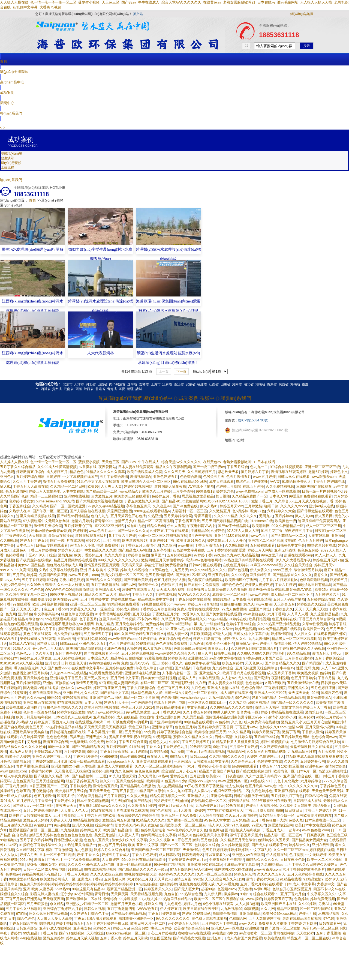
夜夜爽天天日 (66, 806)
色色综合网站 (252, 688)
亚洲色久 (7, 477)
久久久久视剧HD (162, 840)
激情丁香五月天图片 (246, 835)
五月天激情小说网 (320, 727)
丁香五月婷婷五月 (196, 742)
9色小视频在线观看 (218, 904)
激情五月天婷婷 (36, 820)
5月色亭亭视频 (201, 536)
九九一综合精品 (212, 624)
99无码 (69, 501)
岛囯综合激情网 (225, 914)
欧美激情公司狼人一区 (58, 879)
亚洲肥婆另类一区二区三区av (183, 825)
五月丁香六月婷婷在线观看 (261, 884)
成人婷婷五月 (57, 472)
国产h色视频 (238, 570)
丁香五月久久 (142, 594)
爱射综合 (110, 899)
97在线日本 (43, 825)
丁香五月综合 (237, 467)
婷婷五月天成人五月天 (176, 806)
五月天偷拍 (133, 732)
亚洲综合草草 (162, 727)
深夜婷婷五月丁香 (299, 531)
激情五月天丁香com (328, 653)
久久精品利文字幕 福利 (34, 850)
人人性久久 (303, 634)
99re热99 (63, 889)
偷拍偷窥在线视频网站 (205, 580)
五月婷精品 (241, 820)
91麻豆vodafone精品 (266, 565)
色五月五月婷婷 (311, 540)
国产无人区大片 (96, 678)
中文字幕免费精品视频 (82, 860)
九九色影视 (83, 850)
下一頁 (181, 371)
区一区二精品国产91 (316, 909)
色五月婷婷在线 (284, 619)
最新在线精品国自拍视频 (302, 918)
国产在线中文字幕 (115, 693)
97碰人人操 (222, 634)
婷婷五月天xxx (231, 506)
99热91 (246, 894)
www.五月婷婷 (264, 477)
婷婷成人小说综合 (134, 570)
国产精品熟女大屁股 (189, 938)
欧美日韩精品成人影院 (109, 629)
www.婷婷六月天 (111, 712)
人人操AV (201, 791)
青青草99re (103, 521)
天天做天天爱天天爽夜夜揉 (105, 727)
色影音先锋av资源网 (190, 648)
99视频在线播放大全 (140, 874)
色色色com (25, 653)
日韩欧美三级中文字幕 (211, 761)
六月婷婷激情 (75, 752)
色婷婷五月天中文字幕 (210, 835)
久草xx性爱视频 (315, 624)
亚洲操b (338, 536)
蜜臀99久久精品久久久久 (193, 737)
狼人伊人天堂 (219, 825)
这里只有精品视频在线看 (36, 516)
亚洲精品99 (200, 531)
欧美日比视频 (259, 619)
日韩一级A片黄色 (178, 693)
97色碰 (329, 918)
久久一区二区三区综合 (214, 874)
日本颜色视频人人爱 (147, 693)
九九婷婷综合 (223, 668)
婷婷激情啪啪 (281, 634)
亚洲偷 (48, 683)
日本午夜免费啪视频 (93, 801)
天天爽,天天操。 (29, 609)
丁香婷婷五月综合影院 (157, 609)
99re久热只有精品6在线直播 (144, 860)
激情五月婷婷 (54, 938)
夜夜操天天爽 (158, 756)
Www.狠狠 (254, 899)
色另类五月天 (214, 477)
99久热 (219, 555)
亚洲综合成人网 (108, 590)
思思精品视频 (329, 914)
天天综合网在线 (211, 815)
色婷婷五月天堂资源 (36, 658)
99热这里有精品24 (24, 879)
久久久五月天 (175, 472)
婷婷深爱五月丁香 (278, 899)
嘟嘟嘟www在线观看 (194, 933)
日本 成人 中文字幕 (300, 884)
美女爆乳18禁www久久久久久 (102, 806)
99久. (91, 712)
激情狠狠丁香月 (141, 629)
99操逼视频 (128, 899)
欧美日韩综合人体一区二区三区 (146, 482)
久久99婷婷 (307, 904)
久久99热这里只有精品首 (251, 575)
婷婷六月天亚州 (70, 550)
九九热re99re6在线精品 (68, 673)
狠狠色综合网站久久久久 (63, 707)
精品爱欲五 (322, 806)
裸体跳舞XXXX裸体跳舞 (233, 869)
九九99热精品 (272, 864)
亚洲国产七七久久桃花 (81, 693)
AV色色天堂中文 (217, 820)
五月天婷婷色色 (36, 678)
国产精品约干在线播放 (192, 668)
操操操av (231, 894)
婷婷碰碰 (80, 531)
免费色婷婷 (154, 624)
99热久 (93, 752)
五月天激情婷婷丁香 (265, 918)
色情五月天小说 (82, 545)
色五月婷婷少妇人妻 (170, 580)
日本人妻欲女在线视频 (226, 683)
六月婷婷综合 (311, 781)
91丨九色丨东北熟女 (282, 781)
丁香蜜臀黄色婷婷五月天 (187, 860)
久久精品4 (40, 506)
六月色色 (198, 688)
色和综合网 (238, 918)
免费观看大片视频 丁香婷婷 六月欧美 (288, 923)
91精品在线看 (291, 879)
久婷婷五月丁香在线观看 (169, 531)
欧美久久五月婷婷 (157, 491)
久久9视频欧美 (237, 545)
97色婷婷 (222, 722)
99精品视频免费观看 (123, 604)
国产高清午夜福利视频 (271, 678)
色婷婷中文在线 (270, 761)
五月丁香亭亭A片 (69, 653)
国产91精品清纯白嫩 (181, 624)
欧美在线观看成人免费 (145, 472)
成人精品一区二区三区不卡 (292, 594)
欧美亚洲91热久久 (191, 540)
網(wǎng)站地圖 (302, 14)
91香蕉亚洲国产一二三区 (48, 786)
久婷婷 (252, 756)
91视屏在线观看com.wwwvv (164, 604)
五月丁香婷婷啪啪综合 (40, 580)
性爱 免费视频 (108, 545)
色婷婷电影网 (103, 771)
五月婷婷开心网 (313, 761)
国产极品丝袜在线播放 (34, 560)
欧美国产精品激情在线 (84, 648)
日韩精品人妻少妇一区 (277, 815)
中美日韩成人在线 (48, 752)
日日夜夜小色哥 (293, 860)
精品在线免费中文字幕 (155, 599)
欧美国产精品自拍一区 (121, 830)
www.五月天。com (84, 575)
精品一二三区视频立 (46, 496)
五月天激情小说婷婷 (189, 810)
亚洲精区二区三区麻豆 (266, 540)
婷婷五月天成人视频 (82, 938)
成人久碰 (245, 678)
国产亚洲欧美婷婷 (138, 580)
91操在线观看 (208, 678)
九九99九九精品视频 (243, 555)
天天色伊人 (254, 663)
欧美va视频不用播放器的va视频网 (67, 624)
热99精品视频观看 (170, 707)
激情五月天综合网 (48, 526)
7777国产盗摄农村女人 (225, 810)
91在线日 (75, 869)
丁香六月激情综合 (141, 688)
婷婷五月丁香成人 (116, 855)
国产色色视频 (161, 810)
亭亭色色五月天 (138, 506)
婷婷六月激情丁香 (207, 639)
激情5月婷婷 (318, 472)
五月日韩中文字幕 (125, 678)
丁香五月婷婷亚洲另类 (23, 899)
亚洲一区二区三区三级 (322, 467)
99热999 (54, 698)
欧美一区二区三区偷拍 (325, 860)
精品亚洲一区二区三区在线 (308, 938)
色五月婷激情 (44, 796)
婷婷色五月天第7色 (328, 560)
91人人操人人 (326, 555)
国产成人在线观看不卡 (269, 845)
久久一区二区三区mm (291, 850)
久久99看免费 (227, 884)
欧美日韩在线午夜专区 (201, 909)
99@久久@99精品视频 (106, 506)
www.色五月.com (102, 531)
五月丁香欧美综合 (329, 658)
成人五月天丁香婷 (281, 673)
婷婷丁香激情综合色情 (175, 732)
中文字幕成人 (197, 707)
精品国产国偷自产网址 (216, 771)
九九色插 (197, 644)
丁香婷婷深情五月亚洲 (50, 761)
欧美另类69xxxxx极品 (280, 914)
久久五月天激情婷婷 (241, 815)
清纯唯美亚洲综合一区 (136, 918)
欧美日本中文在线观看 (312, 825)
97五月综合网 (181, 869)
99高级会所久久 (194, 619)
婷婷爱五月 (339, 580)
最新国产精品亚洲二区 (124, 889)
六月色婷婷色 (262, 791)
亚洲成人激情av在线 (223, 688)
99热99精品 (218, 619)
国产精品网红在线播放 (137, 786)
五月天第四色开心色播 (128, 516)
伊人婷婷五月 (171, 909)
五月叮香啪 (111, 540)
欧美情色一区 (284, 771)
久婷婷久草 (243, 737)
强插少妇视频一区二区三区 (122, 575)
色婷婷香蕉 (14, 555)
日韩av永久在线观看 (294, 477)
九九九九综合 (115, 555)
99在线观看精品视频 (100, 869)
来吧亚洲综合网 (168, 717)
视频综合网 (236, 752)
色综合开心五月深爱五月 (292, 889)
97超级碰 (20, 693)
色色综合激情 (191, 477)
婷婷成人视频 (127, 609)
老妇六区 (166, 668)
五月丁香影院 (114, 796)
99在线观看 (22, 604)
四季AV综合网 (316, 796)
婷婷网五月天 (91, 830)
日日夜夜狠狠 (233, 776)
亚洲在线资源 (323, 845)
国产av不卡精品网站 (234, 526)
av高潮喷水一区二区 (255, 933)
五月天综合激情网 (50, 781)
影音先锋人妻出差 (44, 894)
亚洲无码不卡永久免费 (179, 815)
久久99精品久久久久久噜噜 (231, 707)
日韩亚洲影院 (27, 928)
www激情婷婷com (122, 639)
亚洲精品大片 (198, 796)
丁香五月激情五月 (209, 545)
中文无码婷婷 (316, 855)
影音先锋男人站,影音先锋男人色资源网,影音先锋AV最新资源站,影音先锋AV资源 (250, 590)
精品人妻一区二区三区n (282, 835)
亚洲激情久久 (210, 673)
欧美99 (93, 486)
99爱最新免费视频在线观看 (310, 496)
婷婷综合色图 (138, 555)
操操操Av (243, 644)
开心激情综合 (43, 791)
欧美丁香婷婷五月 (88, 555)
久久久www (36, 698)
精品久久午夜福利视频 (173, 467)
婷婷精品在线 (239, 801)
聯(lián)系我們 (11, 180)
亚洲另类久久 (298, 688)
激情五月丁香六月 (48, 860)
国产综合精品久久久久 (282, 663)
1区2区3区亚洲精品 (110, 526)
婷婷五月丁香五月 (34, 540)
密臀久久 (321, 575)
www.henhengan (194, 698)
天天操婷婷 (305, 933)
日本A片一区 (307, 771)
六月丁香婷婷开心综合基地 (209, 766)
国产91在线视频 (72, 933)
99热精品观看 (200, 747)
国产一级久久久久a (133, 531)
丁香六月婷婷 (285, 585)
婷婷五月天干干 (116, 702)
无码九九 (266, 516)
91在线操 (136, 747)
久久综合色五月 (243, 761)
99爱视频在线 (155, 658)
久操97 (174, 742)
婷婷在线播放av (123, 599)
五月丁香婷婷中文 (95, 599)
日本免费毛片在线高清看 (252, 599)
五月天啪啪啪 (121, 801)
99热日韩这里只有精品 (64, 727)
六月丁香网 (276, 614)
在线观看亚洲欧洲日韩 (93, 722)
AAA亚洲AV (203, 869)
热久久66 (107, 781)
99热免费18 (205, 491)
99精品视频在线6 (87, 820)
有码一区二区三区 (155, 683)
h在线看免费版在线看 (106, 673)
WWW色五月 (148, 909)
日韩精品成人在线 (307, 801)
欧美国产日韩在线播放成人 (30, 815)
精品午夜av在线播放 (127, 658)
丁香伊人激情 (312, 732)
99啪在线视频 (30, 938)
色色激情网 (170, 698)
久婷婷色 (218, 531)
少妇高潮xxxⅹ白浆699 (199, 781)
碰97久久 (93, 540)
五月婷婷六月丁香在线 (219, 923)
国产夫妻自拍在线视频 (88, 511)
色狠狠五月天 (172, 585)
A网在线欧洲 (275, 683)
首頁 (4, 61)
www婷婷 (84, 688)
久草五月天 (170, 619)
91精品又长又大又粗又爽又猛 (235, 742)
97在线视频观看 (70, 702)
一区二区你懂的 (206, 693)
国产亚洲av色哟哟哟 (166, 722)
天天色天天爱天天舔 (328, 791)
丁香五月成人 (273, 830)
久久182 (162, 629)
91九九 (114, 776)
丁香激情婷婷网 (40, 771)
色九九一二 (259, 467)
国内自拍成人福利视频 (243, 830)
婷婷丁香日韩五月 (70, 923)
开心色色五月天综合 (48, 648)
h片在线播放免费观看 (131, 810)
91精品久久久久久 (150, 820)
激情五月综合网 (55, 742)
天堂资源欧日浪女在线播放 (311, 747)
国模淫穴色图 (332, 693)
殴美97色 (258, 511)
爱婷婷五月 (179, 776)
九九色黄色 (173, 904)
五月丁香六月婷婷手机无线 (107, 923)
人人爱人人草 (128, 835)
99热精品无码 (16, 629)
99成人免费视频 (234, 609)
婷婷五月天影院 (136, 938)
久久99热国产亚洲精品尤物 (279, 624)
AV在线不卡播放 (201, 486)
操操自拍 (147, 717)
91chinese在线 (261, 521)
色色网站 (216, 830)
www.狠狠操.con (13, 771)
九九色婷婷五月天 (210, 806)
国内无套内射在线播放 (41, 688)
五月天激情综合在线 (303, 683)
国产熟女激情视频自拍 (254, 771)
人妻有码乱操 (319, 536)
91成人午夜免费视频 (16, 776)
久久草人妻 (44, 653)
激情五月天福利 (267, 707)
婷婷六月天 (28, 855)
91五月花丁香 (272, 531)
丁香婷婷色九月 (175, 747)
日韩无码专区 (192, 855)
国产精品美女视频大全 (309, 840)
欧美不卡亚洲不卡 (220, 644)
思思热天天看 (228, 472)
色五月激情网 (16, 491)
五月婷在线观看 (262, 545)
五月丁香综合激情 (114, 477)
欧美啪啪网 (261, 526)
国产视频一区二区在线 (184, 820)
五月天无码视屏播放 (289, 599)
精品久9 (184, 835)
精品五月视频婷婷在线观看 (75, 560)
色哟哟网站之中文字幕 (158, 835)
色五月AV (172, 781)
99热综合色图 (191, 894)
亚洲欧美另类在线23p (204, 864)
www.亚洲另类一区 (233, 781)
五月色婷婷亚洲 (323, 688)
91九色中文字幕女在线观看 (98, 482)
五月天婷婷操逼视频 (69, 658)
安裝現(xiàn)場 (11, 154)
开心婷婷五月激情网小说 (272, 644)
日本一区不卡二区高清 (57, 855)
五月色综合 (210, 840)
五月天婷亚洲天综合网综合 (257, 668)
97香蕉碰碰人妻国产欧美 (263, 658)
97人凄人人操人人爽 (243, 531)
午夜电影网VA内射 (201, 526)
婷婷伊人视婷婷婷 (259, 585)
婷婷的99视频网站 (138, 486)
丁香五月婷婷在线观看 (193, 599)
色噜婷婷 (301, 899)
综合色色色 (26, 918)
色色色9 (37, 590)
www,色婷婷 (259, 594)
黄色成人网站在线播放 (209, 918)
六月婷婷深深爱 (32, 737)
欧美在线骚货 (275, 938)
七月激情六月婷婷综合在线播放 (315, 742)
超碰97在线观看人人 (138, 590)
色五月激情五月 (239, 477)
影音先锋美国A (319, 698)
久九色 (237, 722)
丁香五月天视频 (76, 874)
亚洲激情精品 (250, 914)
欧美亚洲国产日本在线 (279, 904)
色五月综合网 (169, 639)
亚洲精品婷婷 (104, 717)
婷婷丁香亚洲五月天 (109, 688)
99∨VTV (7, 570)
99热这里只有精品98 (66, 594)
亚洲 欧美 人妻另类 (38, 889)
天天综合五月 (284, 604)
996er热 (26, 860)
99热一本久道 (59, 747)
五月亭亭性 (162, 550)
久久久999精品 (226, 516)
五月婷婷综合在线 (321, 599)
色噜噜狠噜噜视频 (314, 580)
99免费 (150, 732)
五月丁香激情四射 (121, 909)
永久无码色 (147, 776)
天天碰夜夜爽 (53, 899)
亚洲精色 (25, 614)
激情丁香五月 (262, 501)
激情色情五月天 (105, 786)
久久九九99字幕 (179, 791)
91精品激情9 (314, 879)
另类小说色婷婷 (72, 580)
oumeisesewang (49, 501)
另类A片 (325, 904)
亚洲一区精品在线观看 (134, 864)
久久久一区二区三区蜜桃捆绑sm (160, 766)
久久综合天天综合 (298, 565)
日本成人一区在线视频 (282, 491)
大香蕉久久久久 (82, 609)
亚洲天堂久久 (96, 737)
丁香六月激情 (16, 786)
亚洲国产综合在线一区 (301, 776)
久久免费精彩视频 (280, 486)
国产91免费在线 (185, 506)
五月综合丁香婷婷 (244, 747)
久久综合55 (284, 501)
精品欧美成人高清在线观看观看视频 (314, 756)
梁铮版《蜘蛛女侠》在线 (46, 864)
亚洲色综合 (9, 884)
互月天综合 (141, 614)
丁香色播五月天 (187, 521)
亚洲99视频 (109, 756)
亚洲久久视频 (83, 825)
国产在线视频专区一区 (102, 653)
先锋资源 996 (41, 599)
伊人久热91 (209, 506)
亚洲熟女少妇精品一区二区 (87, 904)
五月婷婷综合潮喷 (30, 477)
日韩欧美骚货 (201, 634)
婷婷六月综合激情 (71, 712)
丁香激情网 (63, 850)
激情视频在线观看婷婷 (289, 472)
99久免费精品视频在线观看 (279, 629)
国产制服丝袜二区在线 (84, 899)
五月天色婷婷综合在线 (305, 874)
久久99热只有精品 (41, 585)
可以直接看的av (218, 855)
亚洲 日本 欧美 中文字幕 (99, 570)
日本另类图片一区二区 (105, 732)
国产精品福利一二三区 (89, 776)
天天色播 (245, 889)
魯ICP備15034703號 (253, 420)
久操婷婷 (134, 648)
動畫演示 (7, 158)
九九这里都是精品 (324, 614)
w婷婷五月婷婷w (329, 717)
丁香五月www (246, 727)
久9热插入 (24, 722)
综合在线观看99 (266, 894)
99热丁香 (220, 747)
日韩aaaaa (68, 644)
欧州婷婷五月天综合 (71, 791)
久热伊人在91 (20, 511)
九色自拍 (171, 894)
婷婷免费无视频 (323, 899)
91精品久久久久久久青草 (105, 472)
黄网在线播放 (284, 933)
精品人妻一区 (177, 634)
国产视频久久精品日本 (52, 776)
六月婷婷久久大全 (281, 511)
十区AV (31, 555)
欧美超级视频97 (135, 540)
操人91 (5, 486)
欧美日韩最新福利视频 (50, 604)
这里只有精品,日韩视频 (117, 619)
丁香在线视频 (166, 594)
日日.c (336, 830)
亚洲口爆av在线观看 (39, 702)
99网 (315, 693)
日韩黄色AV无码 (334, 683)
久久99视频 (9, 540)
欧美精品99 (159, 752)
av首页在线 (88, 467)
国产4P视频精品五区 (88, 747)
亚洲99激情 (254, 928)
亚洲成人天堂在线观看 (115, 766)
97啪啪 (291, 540)
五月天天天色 (100, 791)
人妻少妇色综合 (12, 585)
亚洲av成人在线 (321, 506)
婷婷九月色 (192, 904)
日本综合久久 (98, 658)
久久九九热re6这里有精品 (249, 702)
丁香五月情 (48, 933)
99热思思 (46, 923)
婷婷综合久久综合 (311, 604)
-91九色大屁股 (20, 752)
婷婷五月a (121, 928)
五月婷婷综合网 (179, 555)
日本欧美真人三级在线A (72, 717)
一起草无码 (79, 742)
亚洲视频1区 (197, 658)
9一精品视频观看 (292, 698)
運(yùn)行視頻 (11, 163)
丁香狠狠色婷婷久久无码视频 (302, 648)
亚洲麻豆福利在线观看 (292, 791)
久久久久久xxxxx (294, 506)
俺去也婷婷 (234, 786)
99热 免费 (120, 663)
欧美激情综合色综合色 (191, 928)
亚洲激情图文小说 (65, 766)
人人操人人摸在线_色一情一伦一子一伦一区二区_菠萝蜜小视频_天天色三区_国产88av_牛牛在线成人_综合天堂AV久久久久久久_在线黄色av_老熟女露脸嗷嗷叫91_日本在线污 (138, 462)
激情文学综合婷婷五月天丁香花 (306, 707)
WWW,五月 (9, 639)
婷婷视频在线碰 (322, 850)
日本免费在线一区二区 (323, 820)
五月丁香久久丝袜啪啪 (23, 909)
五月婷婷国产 (117, 747)
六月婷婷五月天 (140, 879)
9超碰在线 (62, 825)
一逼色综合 (106, 609)
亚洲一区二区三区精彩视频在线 (163, 536)
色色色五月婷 (308, 550)
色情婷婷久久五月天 (274, 840)
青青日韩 (102, 894)
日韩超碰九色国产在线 (68, 732)
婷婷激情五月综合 (30, 472)
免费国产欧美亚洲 (53, 575)
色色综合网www (324, 737)
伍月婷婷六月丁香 (255, 472)
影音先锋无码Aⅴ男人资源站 (137, 825)
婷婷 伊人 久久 (235, 639)
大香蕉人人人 (61, 820)
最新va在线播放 (61, 536)
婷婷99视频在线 (75, 698)
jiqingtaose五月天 (121, 761)
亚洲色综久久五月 (93, 644)
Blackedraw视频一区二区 (126, 933)
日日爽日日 (294, 810)
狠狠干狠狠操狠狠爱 (74, 629)
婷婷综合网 (150, 815)
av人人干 (13, 580)
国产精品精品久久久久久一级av (143, 869)
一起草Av (293, 830)
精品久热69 (156, 526)
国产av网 (129, 585)
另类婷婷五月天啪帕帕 (171, 801)
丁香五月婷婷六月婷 (321, 810)
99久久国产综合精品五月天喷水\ (139, 634)
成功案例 (7, 93)
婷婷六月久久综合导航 (112, 850)
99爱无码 (259, 825)
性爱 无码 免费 (308, 668)
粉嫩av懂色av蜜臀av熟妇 (51, 531)
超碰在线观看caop (299, 555)
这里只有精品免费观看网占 (319, 521)
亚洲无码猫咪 (285, 550)
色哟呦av (13, 874)
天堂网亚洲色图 (120, 511)
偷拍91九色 (136, 526)
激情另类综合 (335, 766)
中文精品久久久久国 (100, 550)
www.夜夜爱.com (267, 869)
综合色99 (36, 619)
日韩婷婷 (53, 477)
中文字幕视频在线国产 (80, 477)
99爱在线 (257, 781)
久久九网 (268, 909)
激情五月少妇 (125, 521)
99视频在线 (145, 644)
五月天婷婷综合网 (178, 516)
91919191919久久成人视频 (22, 663)
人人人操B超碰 (247, 904)
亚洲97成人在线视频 (55, 928)
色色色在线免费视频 (172, 644)
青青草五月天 (218, 648)
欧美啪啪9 (154, 781)
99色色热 (243, 698)
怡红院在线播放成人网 (64, 565)
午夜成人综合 (146, 668)
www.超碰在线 (254, 614)
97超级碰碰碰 (147, 884)
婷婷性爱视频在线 (275, 742)
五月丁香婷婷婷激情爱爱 (226, 550)
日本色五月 (25, 545)
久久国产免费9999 (55, 668)
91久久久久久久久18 (302, 786)
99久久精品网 (239, 732)
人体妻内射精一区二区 (180, 673)
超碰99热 (208, 889)
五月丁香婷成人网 (167, 712)
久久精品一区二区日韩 (68, 486)
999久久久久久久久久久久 (119, 560)
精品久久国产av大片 (101, 594)
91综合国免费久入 (296, 482)
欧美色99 (213, 776)
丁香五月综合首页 (133, 742)
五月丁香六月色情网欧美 (96, 815)
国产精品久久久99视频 (104, 580)
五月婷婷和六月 (327, 594)
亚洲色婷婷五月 (166, 477)
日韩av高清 (66, 639)
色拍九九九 (100, 516)
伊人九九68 (304, 516)
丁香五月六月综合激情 (316, 619)
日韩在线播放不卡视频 (251, 796)
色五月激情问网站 (160, 575)
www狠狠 (185, 545)
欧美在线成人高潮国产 (23, 707)
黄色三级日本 (139, 727)
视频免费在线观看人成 (197, 884)
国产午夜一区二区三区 (50, 511)
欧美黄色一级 (285, 521)
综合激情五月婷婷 (308, 570)
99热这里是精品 (89, 796)
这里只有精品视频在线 (102, 707)
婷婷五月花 (196, 604)
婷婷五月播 (307, 914)
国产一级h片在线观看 (67, 540)
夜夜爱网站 (107, 467)
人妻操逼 (88, 766)
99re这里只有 (272, 555)
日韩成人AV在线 (22, 644)
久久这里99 (162, 506)
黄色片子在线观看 (37, 634)
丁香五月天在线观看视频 (206, 752)
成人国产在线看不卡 (236, 693)
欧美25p (321, 590)
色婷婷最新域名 (153, 830)
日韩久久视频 (95, 909)
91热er (163, 776)
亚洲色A (19, 550)
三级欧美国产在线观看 (314, 486)
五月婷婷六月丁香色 (287, 796)
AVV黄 (275, 482)
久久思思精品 (193, 717)
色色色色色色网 (147, 771)
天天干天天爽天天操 (311, 609)
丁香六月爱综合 (85, 756)
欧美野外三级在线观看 (132, 496)
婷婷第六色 (225, 491)
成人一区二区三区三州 (323, 526)
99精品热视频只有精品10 (42, 874)
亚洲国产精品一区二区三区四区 (156, 850)
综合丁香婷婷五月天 (82, 781)
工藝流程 (7, 167)
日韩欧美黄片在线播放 (314, 815)
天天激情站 (192, 850)
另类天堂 (77, 737)
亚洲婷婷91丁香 (162, 540)
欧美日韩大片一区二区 (148, 923)
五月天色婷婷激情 (130, 781)
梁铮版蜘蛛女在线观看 (38, 639)
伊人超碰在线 (277, 855)
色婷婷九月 (102, 928)
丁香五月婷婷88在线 (329, 482)
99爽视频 (252, 909)
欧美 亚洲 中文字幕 (143, 845)
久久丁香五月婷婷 (197, 712)
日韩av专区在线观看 (52, 545)
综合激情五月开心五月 (179, 771)
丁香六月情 (327, 678)
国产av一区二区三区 (176, 845)
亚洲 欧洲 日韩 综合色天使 (66, 663)
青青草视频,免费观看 (33, 766)
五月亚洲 (197, 776)
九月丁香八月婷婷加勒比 (278, 580)
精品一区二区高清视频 (155, 521)
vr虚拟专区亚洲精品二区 (230, 791)
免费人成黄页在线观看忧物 (198, 609)
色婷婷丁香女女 (21, 501)
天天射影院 (37, 536)
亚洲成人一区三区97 (270, 693)
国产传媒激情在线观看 (315, 511)
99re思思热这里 (138, 712)
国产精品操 (143, 801)
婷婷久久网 (153, 904)
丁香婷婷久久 (16, 536)
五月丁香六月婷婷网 (36, 840)
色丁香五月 (88, 619)
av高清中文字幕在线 (189, 550)
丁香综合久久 (282, 609)
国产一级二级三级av (209, 467)
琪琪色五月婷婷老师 (252, 482)
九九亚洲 (169, 545)
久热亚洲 (155, 516)
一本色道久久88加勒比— (207, 702)
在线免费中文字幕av (88, 668)
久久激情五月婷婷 (142, 806)
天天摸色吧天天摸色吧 (72, 771)
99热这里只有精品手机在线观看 (249, 560)
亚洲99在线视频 (77, 496)
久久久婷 (291, 761)
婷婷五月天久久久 (158, 889)
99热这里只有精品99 (88, 889)
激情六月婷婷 (82, 521)
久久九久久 (248, 516)
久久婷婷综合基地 (274, 747)
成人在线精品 (127, 717)
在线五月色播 (253, 486)
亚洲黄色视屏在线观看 (154, 761)
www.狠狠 (264, 604)
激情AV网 (296, 727)
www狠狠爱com (324, 477)
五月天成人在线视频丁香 (314, 501)
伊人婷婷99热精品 (308, 644)
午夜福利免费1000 (91, 639)
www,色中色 (274, 786)
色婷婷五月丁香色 (166, 496)
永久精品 (57, 904)
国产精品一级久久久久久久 (293, 702)
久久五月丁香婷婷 (27, 482)
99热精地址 (9, 840)
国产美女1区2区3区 (191, 575)
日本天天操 (93, 702)
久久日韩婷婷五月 (201, 472)
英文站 (138, 14)
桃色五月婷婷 (161, 928)
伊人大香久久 (261, 570)
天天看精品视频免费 (146, 894)
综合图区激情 (161, 938)
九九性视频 (69, 830)
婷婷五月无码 (245, 874)
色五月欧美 (254, 786)
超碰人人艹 (187, 678)
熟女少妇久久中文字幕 (130, 840)
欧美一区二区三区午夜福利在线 (219, 899)
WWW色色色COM (59, 590)
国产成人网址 (47, 644)
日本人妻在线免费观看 (136, 467)
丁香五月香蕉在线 (114, 752)
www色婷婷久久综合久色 (175, 653)
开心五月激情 (188, 840)
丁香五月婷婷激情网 (164, 914)
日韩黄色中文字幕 (291, 545)
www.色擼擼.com (249, 491)
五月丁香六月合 (293, 894)
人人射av (228, 678)
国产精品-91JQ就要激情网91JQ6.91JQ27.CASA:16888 (205, 501)
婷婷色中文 (339, 472)
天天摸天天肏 (299, 693)
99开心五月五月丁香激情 (203, 786)
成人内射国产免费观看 (244, 938)
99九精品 (30, 933)
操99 (279, 810)
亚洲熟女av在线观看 (248, 855)
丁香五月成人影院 (260, 810)
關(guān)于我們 (126, 398)
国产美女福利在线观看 (223, 614)
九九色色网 (124, 771)
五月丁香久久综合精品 (18, 467)
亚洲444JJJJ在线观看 (231, 536)
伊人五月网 (324, 516)
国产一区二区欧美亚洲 (68, 506)
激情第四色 (314, 712)
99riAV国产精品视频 (170, 864)
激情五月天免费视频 (59, 482)
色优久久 (68, 688)
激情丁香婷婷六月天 (262, 879)
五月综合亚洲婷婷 (299, 658)
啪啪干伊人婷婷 (18, 756)
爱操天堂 (129, 776)
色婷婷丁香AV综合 (241, 624)
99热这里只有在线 (321, 545)
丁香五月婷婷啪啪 (42, 550)
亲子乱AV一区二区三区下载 (324, 928)
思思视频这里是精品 (198, 496)
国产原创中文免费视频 (202, 585)
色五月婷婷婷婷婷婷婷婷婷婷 (225, 850)
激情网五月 (21, 761)
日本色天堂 (278, 496)
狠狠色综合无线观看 (77, 614)
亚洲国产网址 (259, 609)
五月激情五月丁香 (98, 634)
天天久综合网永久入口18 (224, 879)
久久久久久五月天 (271, 874)
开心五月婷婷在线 (162, 933)
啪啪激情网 (84, 590)
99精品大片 (22, 648)
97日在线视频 (102, 810)
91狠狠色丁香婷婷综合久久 (40, 845)
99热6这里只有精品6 (314, 585)
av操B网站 (262, 889)
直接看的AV (65, 683)
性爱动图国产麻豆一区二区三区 (34, 830)
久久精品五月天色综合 (238, 840)
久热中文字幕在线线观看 (58, 570)
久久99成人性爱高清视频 (57, 467)
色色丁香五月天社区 (173, 688)
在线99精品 (221, 599)
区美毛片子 (66, 796)
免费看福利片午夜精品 (227, 860)
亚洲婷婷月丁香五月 (66, 678)
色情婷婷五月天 (272, 756)
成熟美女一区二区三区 (230, 594)
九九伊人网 (213, 894)
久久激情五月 (220, 511)
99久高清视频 (26, 570)
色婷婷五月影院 (228, 486)
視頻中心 (210, 398)
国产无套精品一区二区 (288, 536)
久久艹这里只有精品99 (263, 776)
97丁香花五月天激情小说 (140, 545)
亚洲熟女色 (82, 928)
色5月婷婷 (240, 511)
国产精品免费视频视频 (128, 914)
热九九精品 (105, 624)
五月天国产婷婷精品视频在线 (225, 521)
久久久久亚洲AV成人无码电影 (91, 864)
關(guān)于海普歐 (14, 72)
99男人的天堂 (224, 712)
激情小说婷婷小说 (282, 717)
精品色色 (77, 472)
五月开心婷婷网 (25, 575)
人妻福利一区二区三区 (189, 511)
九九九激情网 (259, 639)
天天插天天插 (132, 565)
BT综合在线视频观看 (286, 467)
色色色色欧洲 (57, 737)
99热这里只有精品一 (80, 845)
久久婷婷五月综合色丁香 (89, 914)
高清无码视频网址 (333, 771)
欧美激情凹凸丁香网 (241, 580)
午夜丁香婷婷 (11, 933)
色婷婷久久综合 (207, 845)
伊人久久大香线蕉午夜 (293, 560)
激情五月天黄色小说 (126, 904)
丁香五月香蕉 (123, 791)
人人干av (328, 668)
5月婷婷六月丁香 (42, 629)
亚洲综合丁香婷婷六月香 (63, 909)
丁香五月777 (269, 766)
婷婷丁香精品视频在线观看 (282, 712)
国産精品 (38, 565)
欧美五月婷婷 (233, 663)
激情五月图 (183, 879)
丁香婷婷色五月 (333, 786)
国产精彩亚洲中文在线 (188, 683)
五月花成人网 (115, 879)
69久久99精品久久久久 (208, 570)
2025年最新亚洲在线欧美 (271, 801)
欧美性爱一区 (314, 629)
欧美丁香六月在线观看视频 (244, 673)
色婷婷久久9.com (273, 727)
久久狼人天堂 (137, 796)
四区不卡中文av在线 (329, 889)
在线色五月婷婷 (235, 565)
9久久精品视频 (298, 653)
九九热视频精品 (169, 786)
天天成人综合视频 (170, 590)
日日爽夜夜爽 (314, 835)
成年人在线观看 (222, 482)
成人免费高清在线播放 (261, 722)
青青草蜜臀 (203, 516)
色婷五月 (23, 791)
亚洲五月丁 (216, 938)
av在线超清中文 (225, 933)
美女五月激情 (105, 835)
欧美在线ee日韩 (66, 599)
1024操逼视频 (292, 766)
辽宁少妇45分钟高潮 (77, 894)
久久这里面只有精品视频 (266, 752)
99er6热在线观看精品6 (152, 511)
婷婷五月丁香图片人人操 (54, 722)
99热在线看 (235, 806)
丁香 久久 (154, 747)
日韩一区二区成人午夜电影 (44, 869)
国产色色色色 (232, 585)
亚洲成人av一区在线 (227, 928)
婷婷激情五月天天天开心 (227, 540)
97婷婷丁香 (203, 555)
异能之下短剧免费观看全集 (166, 565)
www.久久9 (248, 923)
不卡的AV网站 (148, 619)
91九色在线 (240, 825)
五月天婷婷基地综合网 (41, 810)
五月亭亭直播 (183, 491)
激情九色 (65, 555)
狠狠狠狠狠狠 (231, 604)
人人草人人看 (298, 614)
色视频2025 (227, 889)
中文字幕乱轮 (261, 850)
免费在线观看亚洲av (45, 693)
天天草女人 (163, 879)
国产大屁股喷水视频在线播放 (99, 501)
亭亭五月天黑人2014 (138, 707)
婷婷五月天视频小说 (262, 806)
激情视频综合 (141, 477)
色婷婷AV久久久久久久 (177, 874)
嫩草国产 (158, 555)
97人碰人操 (148, 899)
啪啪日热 (271, 506)
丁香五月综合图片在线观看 (95, 918)
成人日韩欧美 (169, 855)
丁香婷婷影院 (275, 688)
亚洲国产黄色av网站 (106, 698)
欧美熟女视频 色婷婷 (314, 673)
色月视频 (296, 855)
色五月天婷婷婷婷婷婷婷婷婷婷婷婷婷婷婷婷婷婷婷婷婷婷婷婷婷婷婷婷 (77, 884)
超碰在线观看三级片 (91, 536)
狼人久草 (205, 653)
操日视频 (223, 496)
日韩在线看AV (330, 923)
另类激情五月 (102, 496)
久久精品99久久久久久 (227, 756)
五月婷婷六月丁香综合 (34, 801)
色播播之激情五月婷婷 (30, 673)
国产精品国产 (313, 663)
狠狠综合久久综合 (14, 894)
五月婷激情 (253, 506)
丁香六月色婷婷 (144, 855)
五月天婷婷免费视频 (137, 653)
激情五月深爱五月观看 (102, 565)
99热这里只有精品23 (176, 899)
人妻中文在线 (73, 491)
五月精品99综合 (267, 737)
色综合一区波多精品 (39, 712)
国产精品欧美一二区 (102, 491)
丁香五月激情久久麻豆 (142, 501)
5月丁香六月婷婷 (122, 536)
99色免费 (97, 742)
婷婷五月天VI (325, 565)
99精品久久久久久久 (262, 860)
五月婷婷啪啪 (11, 688)
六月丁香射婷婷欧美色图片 (304, 869)
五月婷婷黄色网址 (295, 737)
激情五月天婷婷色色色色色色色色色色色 (61, 835)
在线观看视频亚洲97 (330, 634)
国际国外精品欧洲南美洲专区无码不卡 (236, 717)
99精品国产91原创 (150, 791)
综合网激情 (104, 825)
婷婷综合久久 (299, 845)
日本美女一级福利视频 (158, 678)
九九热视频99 (231, 909)
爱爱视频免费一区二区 (209, 801)
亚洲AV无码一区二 (145, 663)
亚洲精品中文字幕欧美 (241, 864)
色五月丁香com (56, 609)
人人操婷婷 (111, 860)
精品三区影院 (287, 909)
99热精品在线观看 (198, 722)
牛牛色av (287, 668)
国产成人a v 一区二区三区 (33, 806)
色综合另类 (140, 928)
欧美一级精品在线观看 (87, 761)
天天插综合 (95, 933)
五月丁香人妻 (111, 938)
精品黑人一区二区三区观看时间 (296, 639)
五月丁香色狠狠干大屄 (269, 820)
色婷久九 (296, 820)
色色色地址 (254, 683)
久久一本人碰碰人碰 (73, 585)
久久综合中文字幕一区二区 (27, 594)
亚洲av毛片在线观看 (186, 629)
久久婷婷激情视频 (235, 845)
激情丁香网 (291, 732)
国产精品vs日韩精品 (73, 516)
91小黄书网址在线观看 (113, 614)
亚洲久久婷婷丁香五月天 (52, 756)
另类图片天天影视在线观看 (130, 737)
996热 (198, 879)
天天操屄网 (120, 894)
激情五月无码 (86, 683)
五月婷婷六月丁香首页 (216, 727)
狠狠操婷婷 (168, 884)
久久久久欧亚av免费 (106, 874)
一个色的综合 (141, 702)
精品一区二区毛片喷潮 (141, 698)
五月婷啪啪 (139, 752)
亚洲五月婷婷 (219, 575)
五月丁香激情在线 (105, 585)
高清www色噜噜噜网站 (204, 560)
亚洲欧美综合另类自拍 (30, 732)
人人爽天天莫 (111, 486)
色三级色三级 (337, 835)
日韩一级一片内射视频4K (322, 491)
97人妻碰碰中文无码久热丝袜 (46, 521)
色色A (187, 639)
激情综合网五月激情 (118, 820)
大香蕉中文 (326, 884)
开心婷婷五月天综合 (184, 923)
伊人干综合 (47, 555)
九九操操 (177, 752)
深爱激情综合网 (280, 825)
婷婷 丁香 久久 (88, 855)
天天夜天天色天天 (75, 810)
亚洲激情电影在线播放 (142, 673)
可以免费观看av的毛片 (130, 722)
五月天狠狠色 (37, 904)
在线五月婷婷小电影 (170, 702)
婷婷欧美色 (177, 658)
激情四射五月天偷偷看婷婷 (163, 560)
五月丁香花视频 (328, 933)
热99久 (111, 742)
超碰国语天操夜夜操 (170, 486)
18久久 (249, 604)
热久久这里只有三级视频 (48, 914)
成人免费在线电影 (68, 634)
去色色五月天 (23, 781)
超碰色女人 (158, 742)
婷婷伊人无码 (336, 879)
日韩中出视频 (224, 653)
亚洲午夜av (314, 766)
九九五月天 (180, 570)
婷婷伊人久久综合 (219, 629)
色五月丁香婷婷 (303, 678)
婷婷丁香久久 (172, 663)
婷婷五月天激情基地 (45, 491)
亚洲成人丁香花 (90, 879)
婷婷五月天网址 (260, 550)
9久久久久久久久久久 (173, 918)
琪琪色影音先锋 (26, 668)
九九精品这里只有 (302, 752)
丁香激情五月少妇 (166, 614)
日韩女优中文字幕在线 (251, 634)
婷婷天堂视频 (245, 629)
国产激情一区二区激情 (283, 928)
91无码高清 (162, 737)
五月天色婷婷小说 (130, 624)
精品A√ (124, 594)
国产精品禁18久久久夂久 (292, 575)
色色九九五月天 (97, 840)
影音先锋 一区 (248, 712)
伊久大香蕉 (176, 526)
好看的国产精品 (264, 698)
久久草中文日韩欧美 (295, 806)
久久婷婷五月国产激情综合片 (254, 648)
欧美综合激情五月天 (210, 732)
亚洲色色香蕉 (114, 648)
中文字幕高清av (47, 614)
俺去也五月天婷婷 (112, 845)
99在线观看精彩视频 (61, 619)
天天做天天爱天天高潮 (55, 918)
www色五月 (260, 536)
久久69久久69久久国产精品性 (261, 653)
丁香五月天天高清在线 (31, 486)
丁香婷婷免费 (80, 786)
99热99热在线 (100, 663)
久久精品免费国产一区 (249, 496)
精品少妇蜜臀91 (132, 756)
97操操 (213, 604)
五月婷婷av (284, 516)
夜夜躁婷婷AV (129, 815)
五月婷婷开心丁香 (78, 526)
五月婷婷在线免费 (119, 668)
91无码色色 (160, 570)
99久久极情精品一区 (288, 526)
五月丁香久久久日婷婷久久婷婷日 (311, 864)
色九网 (11, 614)
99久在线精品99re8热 (190, 482)
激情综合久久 (148, 585)
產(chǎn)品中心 (12, 82)
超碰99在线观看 (244, 766)
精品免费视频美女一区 (168, 796)
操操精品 (7, 791)
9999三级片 (282, 570)
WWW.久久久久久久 (194, 594)
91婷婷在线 (238, 619)
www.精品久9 (130, 491)
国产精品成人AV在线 (135, 550)
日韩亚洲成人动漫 (68, 840)
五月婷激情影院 (28, 683)
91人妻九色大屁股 (157, 648)
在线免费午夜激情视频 (202, 663)
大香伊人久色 (193, 614)
